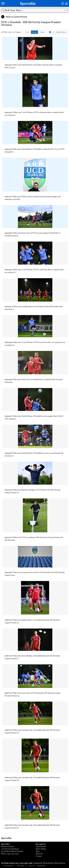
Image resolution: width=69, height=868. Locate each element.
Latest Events (41, 846)
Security (31, 866)
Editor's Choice (58, 32)
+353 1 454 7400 (13, 854)
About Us (39, 854)
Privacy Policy (21, 866)
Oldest (42, 32)
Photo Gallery (41, 849)
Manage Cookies (42, 866)
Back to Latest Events (14, 17)
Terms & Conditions (8, 866)
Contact (39, 856)
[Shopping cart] (66, 3)
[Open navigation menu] (3, 3)
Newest (34, 32)
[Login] (63, 3)
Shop (38, 851)
